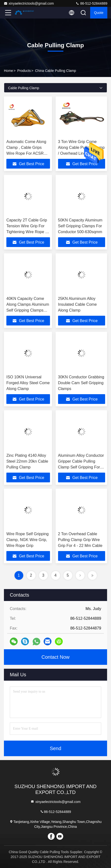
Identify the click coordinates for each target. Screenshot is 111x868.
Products (24, 71)
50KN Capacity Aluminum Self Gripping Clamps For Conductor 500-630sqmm (80, 226)
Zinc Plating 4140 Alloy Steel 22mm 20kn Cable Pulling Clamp (27, 461)
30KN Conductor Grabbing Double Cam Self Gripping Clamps (81, 383)
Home (8, 71)
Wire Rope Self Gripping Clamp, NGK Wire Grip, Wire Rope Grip (28, 540)
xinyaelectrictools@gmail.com (29, 3)
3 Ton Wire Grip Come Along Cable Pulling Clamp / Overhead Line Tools (81, 148)
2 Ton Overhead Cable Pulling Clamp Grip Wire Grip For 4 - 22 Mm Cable (80, 540)
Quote (99, 13)
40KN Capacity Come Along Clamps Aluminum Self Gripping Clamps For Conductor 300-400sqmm (28, 310)
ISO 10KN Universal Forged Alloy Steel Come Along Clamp (28, 383)
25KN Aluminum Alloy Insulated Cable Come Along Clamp (77, 304)
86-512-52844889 (91, 3)
